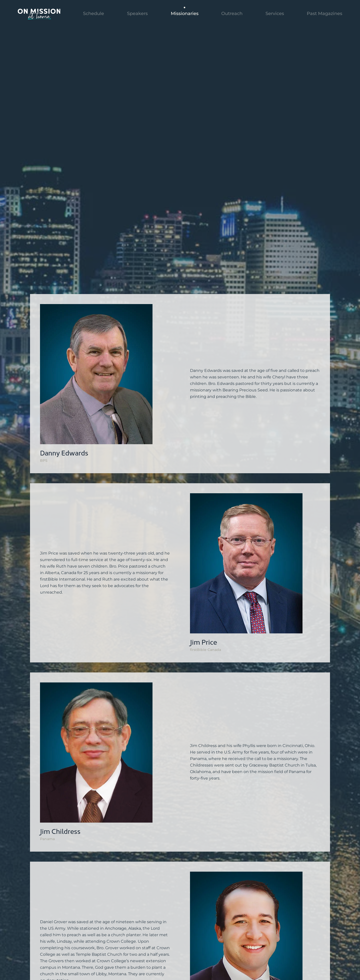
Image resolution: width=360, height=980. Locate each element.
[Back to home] (39, 14)
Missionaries (185, 14)
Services (275, 14)
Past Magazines (324, 14)
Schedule (93, 14)
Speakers (137, 14)
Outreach (232, 14)
